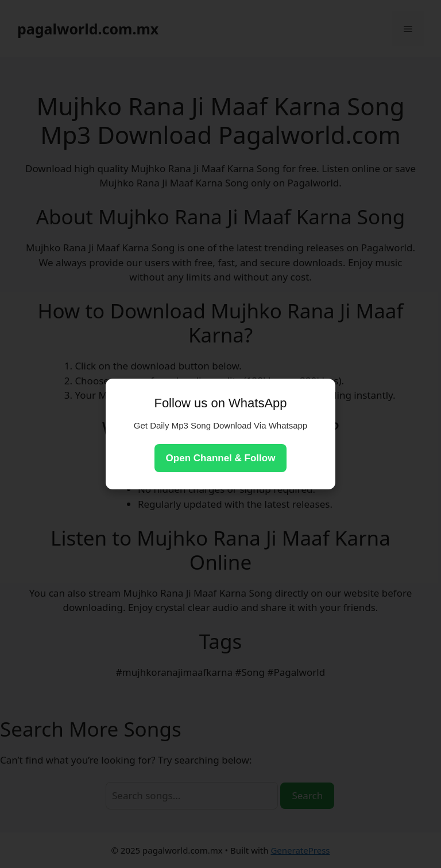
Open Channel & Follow (221, 458)
